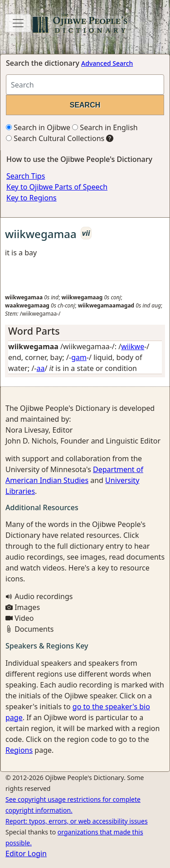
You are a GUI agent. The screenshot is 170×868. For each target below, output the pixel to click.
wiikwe (133, 346)
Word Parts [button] (34, 331)
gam (79, 357)
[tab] (85, 331)
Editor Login (26, 853)
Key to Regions (32, 198)
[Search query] (85, 85)
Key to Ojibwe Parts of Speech (57, 187)
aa (41, 368)
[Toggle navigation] (18, 23)
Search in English (105, 127)
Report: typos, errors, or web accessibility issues (77, 821)
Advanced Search (107, 63)
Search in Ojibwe (38, 127)
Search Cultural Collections (55, 138)
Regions (19, 750)
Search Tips (26, 176)
